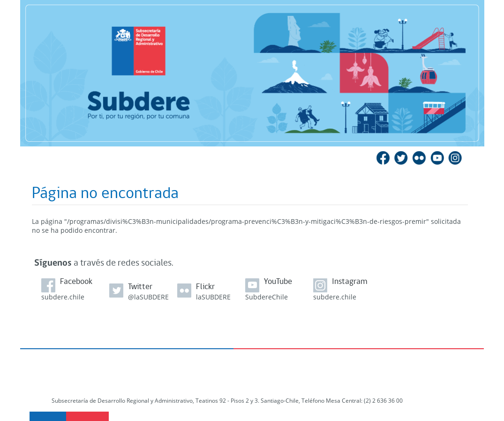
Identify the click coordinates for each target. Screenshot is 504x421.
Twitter (401, 158)
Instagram (455, 158)
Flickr (419, 158)
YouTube (437, 158)
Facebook (384, 158)
